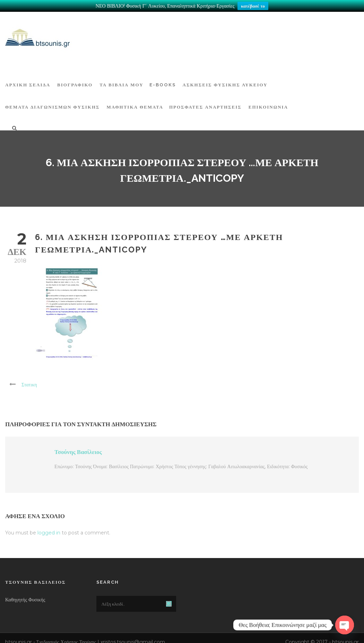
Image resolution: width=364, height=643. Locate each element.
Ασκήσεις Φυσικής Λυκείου (225, 84)
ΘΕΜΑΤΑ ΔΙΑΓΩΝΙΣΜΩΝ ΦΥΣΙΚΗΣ (53, 106)
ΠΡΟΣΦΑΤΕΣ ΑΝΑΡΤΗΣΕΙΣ (205, 106)
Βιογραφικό (75, 84)
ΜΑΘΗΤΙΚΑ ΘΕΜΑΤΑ (135, 106)
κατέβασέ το (253, 6)
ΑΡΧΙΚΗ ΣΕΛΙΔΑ (28, 84)
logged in (49, 532)
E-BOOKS (163, 84)
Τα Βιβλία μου (121, 84)
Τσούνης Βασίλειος (78, 451)
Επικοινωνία (268, 106)
